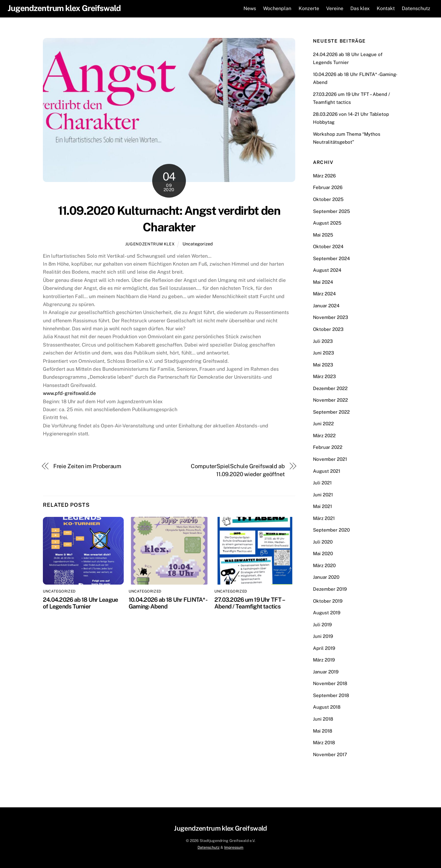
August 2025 (327, 223)
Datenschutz (415, 8)
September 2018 (331, 695)
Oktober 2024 (328, 246)
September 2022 (331, 412)
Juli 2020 (323, 542)
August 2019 (327, 613)
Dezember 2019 (330, 589)
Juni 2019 (323, 636)
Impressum (234, 847)
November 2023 (331, 317)
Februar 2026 (328, 187)
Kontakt (385, 8)
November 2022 (330, 400)
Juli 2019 (322, 624)
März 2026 (324, 175)
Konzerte (308, 8)
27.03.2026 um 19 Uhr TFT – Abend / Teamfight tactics (249, 603)
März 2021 (324, 518)
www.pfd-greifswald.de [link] (69, 393)
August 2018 (327, 707)
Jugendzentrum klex (150, 244)
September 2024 (332, 258)
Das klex (359, 8)
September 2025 (332, 211)
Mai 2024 (323, 282)
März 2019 (324, 660)
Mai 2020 (323, 553)
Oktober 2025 (328, 199)
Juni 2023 (324, 353)
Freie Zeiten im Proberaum (87, 466)
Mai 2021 (322, 506)
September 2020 (331, 530)
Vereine (334, 8)
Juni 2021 (323, 494)
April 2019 (324, 648)
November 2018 (330, 683)
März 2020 (324, 565)
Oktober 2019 (328, 601)
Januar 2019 (326, 671)
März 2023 (324, 376)
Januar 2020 (326, 577)
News (249, 8)
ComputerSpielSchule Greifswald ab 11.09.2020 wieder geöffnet (238, 470)
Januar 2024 (326, 305)
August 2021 (327, 471)
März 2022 (324, 435)
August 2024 (327, 270)
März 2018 (324, 743)
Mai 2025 (323, 235)
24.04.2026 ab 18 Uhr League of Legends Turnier (80, 603)
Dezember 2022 (330, 388)
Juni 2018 (323, 719)
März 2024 (324, 294)
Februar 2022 (328, 447)
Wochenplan (276, 8)
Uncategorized (198, 244)
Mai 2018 (323, 731)
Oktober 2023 (328, 329)
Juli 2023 (323, 341)
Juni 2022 (323, 424)
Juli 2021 (322, 483)
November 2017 (330, 754)
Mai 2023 (323, 364)
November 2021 (330, 459)
